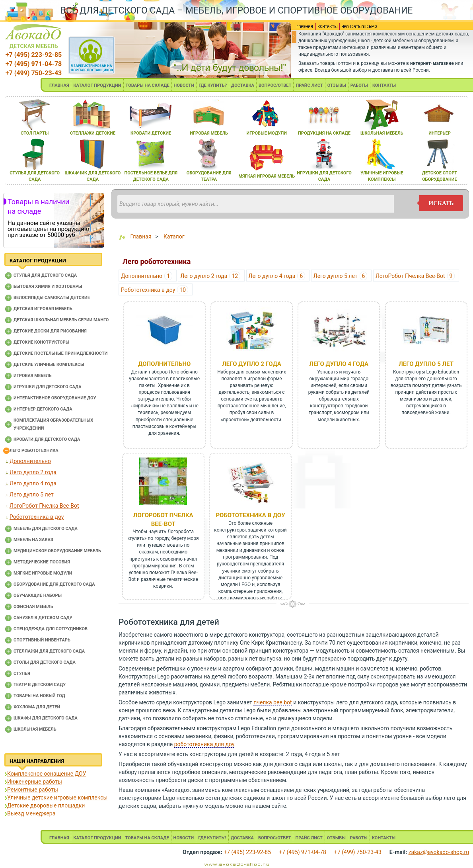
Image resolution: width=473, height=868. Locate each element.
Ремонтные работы (33, 790)
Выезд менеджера (31, 813)
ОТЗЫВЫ (337, 85)
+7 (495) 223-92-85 (34, 55)
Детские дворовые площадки (46, 805)
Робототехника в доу (37, 517)
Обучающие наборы (38, 595)
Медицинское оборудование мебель (57, 551)
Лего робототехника (34, 451)
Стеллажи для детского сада (49, 651)
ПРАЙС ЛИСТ (309, 85)
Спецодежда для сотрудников (51, 629)
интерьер (440, 133)
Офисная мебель (33, 607)
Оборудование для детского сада (54, 584)
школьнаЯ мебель (382, 133)
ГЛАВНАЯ (59, 85)
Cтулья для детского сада (45, 275)
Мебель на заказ (33, 540)
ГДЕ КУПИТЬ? (213, 85)
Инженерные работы (35, 782)
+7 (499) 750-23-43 (34, 73)
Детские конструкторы (41, 342)
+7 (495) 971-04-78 (34, 64)
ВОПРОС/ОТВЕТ (275, 85)
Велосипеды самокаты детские (52, 298)
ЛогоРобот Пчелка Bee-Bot (44, 506)
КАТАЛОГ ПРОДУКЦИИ (97, 85)
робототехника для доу (204, 744)
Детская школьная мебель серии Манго (61, 320)
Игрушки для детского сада (48, 387)
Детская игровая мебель (43, 309)
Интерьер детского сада (43, 409)
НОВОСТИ (184, 85)
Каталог (174, 237)
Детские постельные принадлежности (60, 353)
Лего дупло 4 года (33, 483)
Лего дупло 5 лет (32, 495)
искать (441, 203)
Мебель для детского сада (46, 529)
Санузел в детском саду (43, 618)
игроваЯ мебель (209, 133)
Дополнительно (30, 461)
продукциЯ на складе (324, 133)
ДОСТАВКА (243, 85)
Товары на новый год (39, 696)
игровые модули (267, 133)
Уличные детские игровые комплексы (57, 798)
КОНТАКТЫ (384, 85)
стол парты (35, 133)
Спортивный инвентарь (42, 640)
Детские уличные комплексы (49, 365)
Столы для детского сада (45, 662)
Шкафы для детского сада (46, 718)
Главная (141, 237)
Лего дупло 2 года (33, 472)
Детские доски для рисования (50, 331)
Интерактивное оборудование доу (55, 398)
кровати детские (151, 133)
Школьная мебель (35, 729)
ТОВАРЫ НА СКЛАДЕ (148, 85)
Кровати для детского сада (47, 439)
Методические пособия (42, 562)
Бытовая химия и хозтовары (48, 286)
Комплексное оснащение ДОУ (47, 774)
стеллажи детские (93, 133)
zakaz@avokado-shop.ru (439, 852)
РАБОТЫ (359, 85)
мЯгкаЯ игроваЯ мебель (267, 176)
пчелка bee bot (273, 702)
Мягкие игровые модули (43, 573)
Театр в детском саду (40, 685)
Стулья (22, 673)
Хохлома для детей (37, 707)
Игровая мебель (33, 376)
